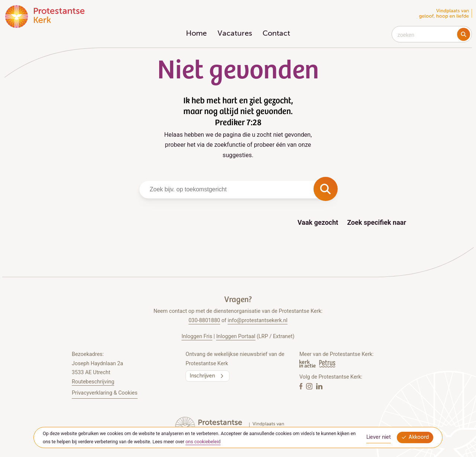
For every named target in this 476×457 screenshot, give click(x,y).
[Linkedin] (319, 386)
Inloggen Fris (197, 336)
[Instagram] (310, 386)
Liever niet (379, 437)
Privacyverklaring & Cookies (105, 393)
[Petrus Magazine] (327, 364)
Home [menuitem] (196, 34)
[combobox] (432, 34)
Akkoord (415, 437)
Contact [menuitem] (276, 34)
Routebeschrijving (93, 382)
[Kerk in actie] (308, 364)
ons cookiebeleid (203, 442)
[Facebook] (302, 386)
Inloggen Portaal (236, 336)
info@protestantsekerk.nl (258, 320)
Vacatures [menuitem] (235, 34)
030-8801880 (204, 320)
